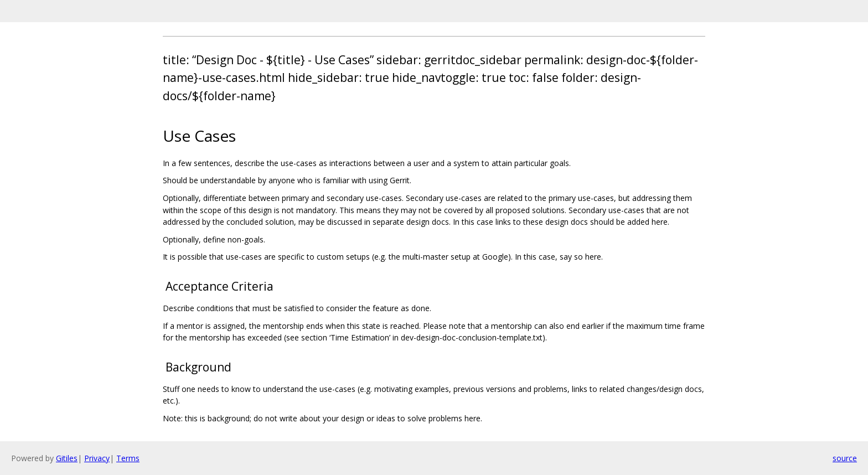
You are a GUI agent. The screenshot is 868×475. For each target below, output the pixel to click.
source (845, 458)
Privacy (97, 458)
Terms (128, 458)
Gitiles (67, 458)
